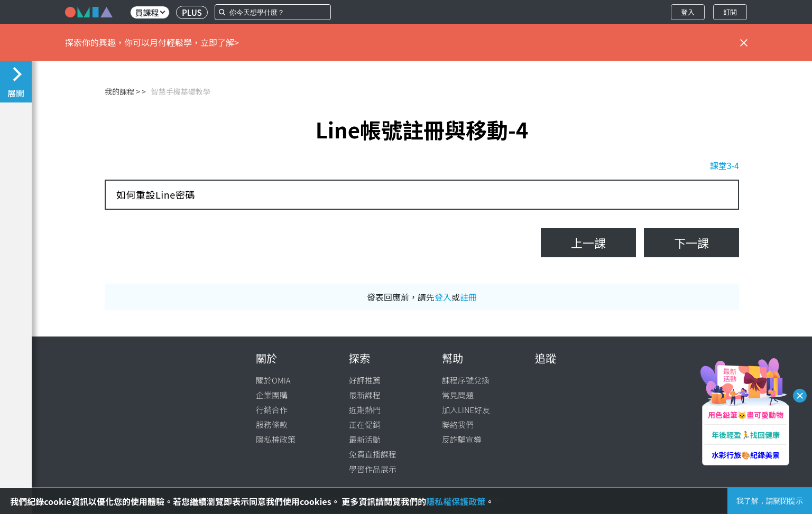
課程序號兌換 (466, 380)
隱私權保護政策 (456, 501)
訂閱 (730, 12)
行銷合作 (272, 410)
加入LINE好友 (466, 410)
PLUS (192, 12)
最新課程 (365, 395)
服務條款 (272, 424)
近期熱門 (365, 410)
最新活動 (365, 439)
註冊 (468, 297)
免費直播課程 (373, 454)
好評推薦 (365, 380)
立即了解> (220, 42)
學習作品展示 (373, 469)
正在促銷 (365, 424)
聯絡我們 (458, 424)
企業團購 (272, 395)
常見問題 (458, 395)
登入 (688, 12)
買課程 (150, 12)
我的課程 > (122, 91)
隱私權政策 (276, 439)
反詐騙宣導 (462, 439)
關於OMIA (273, 380)
